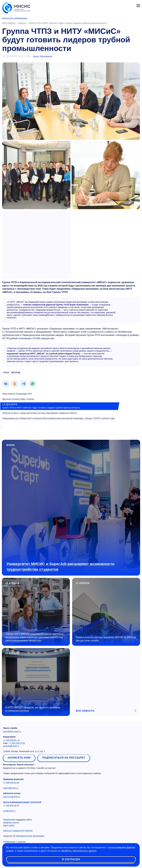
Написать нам (19, 758)
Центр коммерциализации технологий (22, 802)
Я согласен (71, 859)
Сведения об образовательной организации (24, 836)
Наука (36, 56)
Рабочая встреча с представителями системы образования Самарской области (40, 413)
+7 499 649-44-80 (11, 783)
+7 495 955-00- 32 (11, 740)
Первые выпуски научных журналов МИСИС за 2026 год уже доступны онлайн (106, 639)
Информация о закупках (15, 842)
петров (16, 373)
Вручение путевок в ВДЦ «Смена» (18, 399)
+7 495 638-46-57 (11, 806)
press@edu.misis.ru (12, 731)
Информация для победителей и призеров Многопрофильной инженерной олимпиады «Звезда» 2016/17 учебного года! (59, 418)
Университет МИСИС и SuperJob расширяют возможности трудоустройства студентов (60, 567)
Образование (46, 56)
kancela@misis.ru (11, 746)
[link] (6, 384)
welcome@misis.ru (12, 797)
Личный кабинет (131, 5)
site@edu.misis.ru (11, 823)
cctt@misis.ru (9, 811)
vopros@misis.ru (11, 788)
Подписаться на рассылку (64, 758)
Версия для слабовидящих (15, 18)
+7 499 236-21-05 (17, 743)
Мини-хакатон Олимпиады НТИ (17, 394)
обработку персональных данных (79, 851)
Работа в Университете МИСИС (18, 831)
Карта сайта (9, 825)
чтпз (6, 373)
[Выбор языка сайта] (125, 5)
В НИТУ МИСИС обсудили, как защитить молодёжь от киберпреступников (33, 709)
